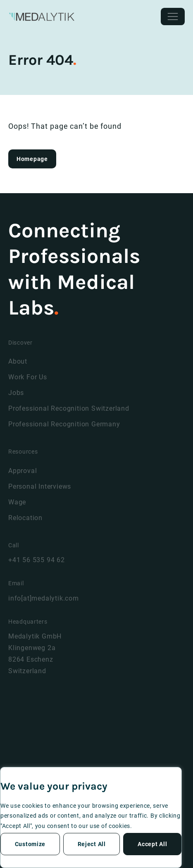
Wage (17, 502)
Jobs (16, 393)
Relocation (25, 518)
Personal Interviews (40, 486)
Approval (23, 471)
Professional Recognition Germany (64, 424)
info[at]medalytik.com (44, 598)
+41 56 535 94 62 (37, 560)
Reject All (92, 844)
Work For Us (28, 377)
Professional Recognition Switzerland (69, 408)
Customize (30, 844)
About (18, 361)
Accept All (152, 844)
